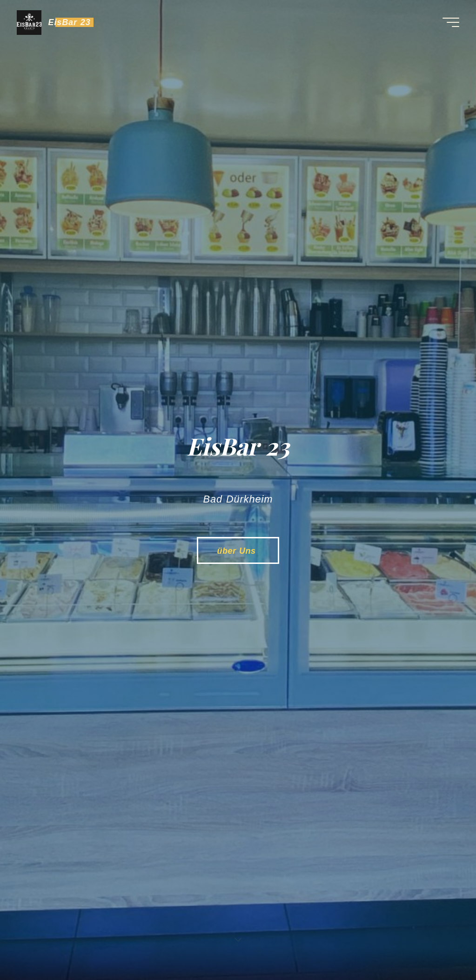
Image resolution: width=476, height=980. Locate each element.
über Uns (238, 551)
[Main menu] (451, 22)
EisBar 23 (70, 22)
